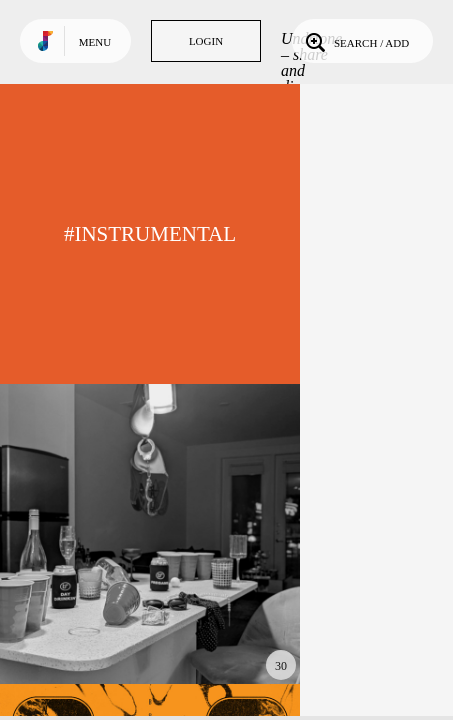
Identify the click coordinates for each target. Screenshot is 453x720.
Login (206, 41)
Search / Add (355, 41)
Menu (95, 42)
